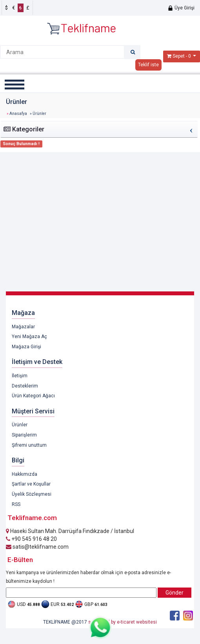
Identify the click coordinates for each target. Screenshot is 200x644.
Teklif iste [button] (148, 65)
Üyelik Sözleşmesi (32, 494)
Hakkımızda (25, 474)
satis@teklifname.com (37, 547)
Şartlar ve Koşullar (31, 484)
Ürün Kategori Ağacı (33, 396)
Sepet (179, 56)
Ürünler (20, 425)
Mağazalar (23, 327)
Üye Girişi (181, 8)
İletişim (20, 376)
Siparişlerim (24, 435)
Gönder (175, 593)
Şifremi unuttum (29, 445)
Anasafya (18, 114)
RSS (16, 504)
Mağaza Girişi (26, 347)
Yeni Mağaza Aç (29, 337)
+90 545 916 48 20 (31, 539)
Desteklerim (25, 386)
